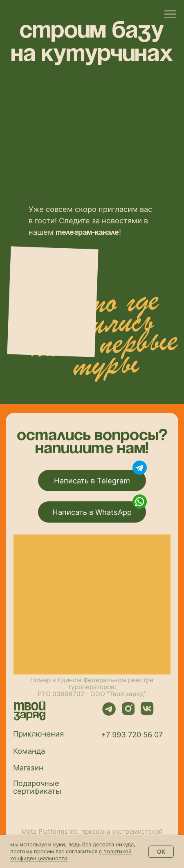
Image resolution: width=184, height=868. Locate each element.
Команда (29, 751)
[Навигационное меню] (170, 14)
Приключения (38, 734)
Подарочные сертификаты (37, 787)
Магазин (28, 768)
